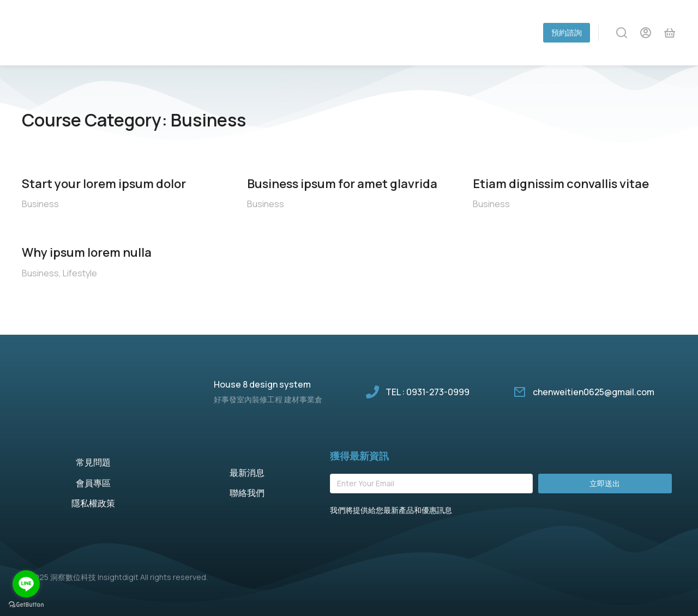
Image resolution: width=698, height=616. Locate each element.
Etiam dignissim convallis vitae (561, 184)
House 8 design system (262, 384)
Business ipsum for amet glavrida (342, 184)
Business (40, 204)
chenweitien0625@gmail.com (594, 392)
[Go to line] (26, 584)
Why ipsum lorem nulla (87, 252)
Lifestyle (80, 273)
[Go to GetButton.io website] (26, 605)
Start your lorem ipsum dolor (104, 184)
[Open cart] (670, 33)
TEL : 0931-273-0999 (428, 392)
